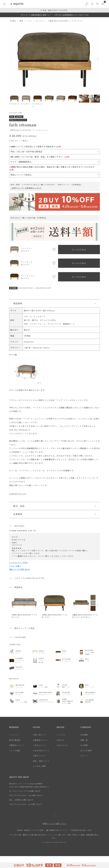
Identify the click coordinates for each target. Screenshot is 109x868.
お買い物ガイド (39, 735)
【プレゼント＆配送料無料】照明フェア (36, 15)
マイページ (14, 735)
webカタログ (62, 745)
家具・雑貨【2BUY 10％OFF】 (55, 10)
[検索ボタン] (87, 4)
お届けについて (39, 756)
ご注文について (39, 745)
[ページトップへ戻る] (55, 816)
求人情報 (84, 745)
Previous (12, 59)
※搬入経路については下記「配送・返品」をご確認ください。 (39, 157)
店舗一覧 (84, 740)
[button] (12, 606)
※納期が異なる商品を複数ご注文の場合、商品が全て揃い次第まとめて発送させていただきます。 (53, 168)
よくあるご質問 (39, 766)
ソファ (29, 21)
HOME (13, 21)
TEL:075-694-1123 (17, 804)
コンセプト (61, 735)
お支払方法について (41, 751)
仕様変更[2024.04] (18, 494)
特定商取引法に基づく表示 (81, 830)
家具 (21, 21)
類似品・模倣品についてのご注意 (30, 830)
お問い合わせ (36, 795)
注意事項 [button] (18, 514)
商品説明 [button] (18, 303)
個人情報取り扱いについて (57, 830)
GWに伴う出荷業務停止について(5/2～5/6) (72, 15)
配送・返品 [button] (19, 506)
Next (97, 59)
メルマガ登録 (15, 751)
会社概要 (84, 735)
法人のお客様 (86, 751)
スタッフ (84, 756)
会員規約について (16, 745)
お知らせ (60, 740)
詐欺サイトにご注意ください (55, 824)
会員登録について (40, 740)
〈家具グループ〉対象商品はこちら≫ (26, 188)
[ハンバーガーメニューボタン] (4, 4)
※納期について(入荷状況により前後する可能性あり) (35, 147)
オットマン (40, 21)
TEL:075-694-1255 (18, 795)
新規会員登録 (15, 740)
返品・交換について (41, 761)
